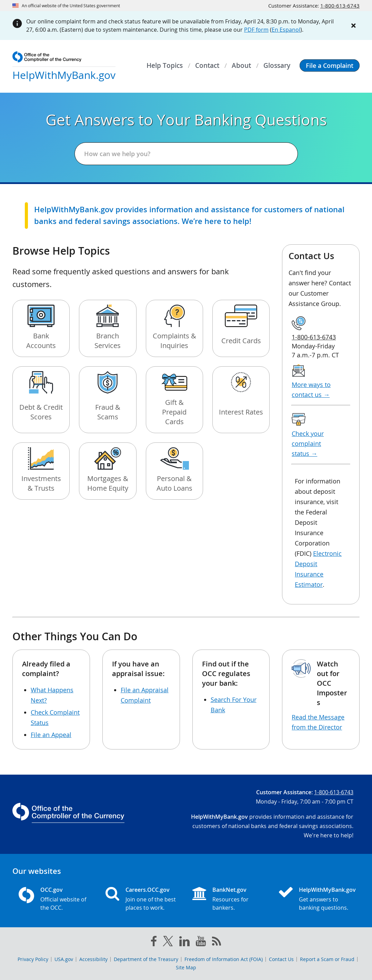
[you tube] (201, 942)
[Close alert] (353, 25)
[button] (330, 65)
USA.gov (64, 959)
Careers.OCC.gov (148, 890)
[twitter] (168, 942)
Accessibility (93, 959)
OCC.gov (52, 890)
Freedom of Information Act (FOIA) (224, 959)
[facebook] (154, 942)
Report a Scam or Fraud (327, 959)
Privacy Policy (33, 959)
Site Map (186, 967)
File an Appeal (51, 735)
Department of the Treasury (146, 959)
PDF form (256, 30)
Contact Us (281, 959)
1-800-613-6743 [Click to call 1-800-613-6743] (340, 6)
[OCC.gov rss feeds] (217, 942)
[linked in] (184, 943)
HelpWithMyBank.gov (326, 890)
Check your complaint (308, 443)
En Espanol (286, 30)
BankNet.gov (229, 890)
